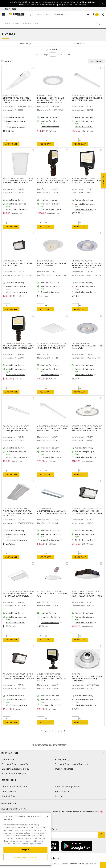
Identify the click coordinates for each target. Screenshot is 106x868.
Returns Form (62, 791)
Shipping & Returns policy (16, 769)
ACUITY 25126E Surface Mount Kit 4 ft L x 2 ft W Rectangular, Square (53, 512)
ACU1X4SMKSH (44, 509)
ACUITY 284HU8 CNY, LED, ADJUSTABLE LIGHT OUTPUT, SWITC (87, 595)
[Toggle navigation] (3, 14)
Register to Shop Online (68, 787)
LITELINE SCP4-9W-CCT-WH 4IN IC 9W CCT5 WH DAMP (52, 264)
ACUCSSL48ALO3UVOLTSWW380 (53, 426)
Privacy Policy (62, 759)
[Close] (47, 817)
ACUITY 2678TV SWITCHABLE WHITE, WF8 (53, 595)
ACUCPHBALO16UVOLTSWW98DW (18, 591)
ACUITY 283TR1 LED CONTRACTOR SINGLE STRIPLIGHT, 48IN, (52, 430)
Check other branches (16, 127)
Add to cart (11, 144)
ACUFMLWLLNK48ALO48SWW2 (17, 426)
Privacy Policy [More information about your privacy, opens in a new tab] (36, 844)
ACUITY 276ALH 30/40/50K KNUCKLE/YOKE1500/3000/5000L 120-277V (52, 679)
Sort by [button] (78, 44)
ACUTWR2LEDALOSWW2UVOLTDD (87, 509)
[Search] (53, 23)
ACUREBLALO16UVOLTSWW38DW (87, 426)
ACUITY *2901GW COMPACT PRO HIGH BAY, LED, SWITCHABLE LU (17, 595)
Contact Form (9, 796)
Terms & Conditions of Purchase (72, 764)
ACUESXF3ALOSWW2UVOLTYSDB (52, 178)
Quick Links (53, 780)
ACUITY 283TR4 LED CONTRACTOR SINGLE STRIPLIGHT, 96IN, (87, 99)
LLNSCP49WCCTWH (46, 261)
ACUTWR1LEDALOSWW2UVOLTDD (18, 674)
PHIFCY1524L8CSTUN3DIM (15, 509)
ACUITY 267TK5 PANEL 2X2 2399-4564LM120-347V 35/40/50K (52, 347)
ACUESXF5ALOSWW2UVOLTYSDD (87, 178)
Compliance (8, 759)
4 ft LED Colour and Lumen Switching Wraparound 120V (16, 430)
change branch (60, 14)
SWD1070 (76, 674)
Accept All (25, 850)
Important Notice (64, 769)
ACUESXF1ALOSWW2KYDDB (49, 674)
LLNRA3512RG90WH (81, 343)
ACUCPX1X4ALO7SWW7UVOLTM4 (18, 178)
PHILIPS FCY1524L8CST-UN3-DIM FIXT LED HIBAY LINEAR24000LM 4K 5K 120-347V (18, 513)
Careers (59, 796)
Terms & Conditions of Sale (16, 764)
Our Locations (9, 791)
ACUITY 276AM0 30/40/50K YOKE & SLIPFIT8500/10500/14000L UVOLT (53, 182)
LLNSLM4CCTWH (45, 96)
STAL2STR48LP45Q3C (13, 96)
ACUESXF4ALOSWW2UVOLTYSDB (18, 343)
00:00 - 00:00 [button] (42, 14)
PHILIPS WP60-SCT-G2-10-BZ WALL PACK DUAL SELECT (18, 264)
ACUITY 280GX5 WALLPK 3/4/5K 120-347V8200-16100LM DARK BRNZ (87, 512)
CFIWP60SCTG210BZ (12, 261)
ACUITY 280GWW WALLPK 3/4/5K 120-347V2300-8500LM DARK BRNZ (18, 677)
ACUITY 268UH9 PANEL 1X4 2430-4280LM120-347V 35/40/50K (17, 182)
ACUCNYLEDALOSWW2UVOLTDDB (87, 591)
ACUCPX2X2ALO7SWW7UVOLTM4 (53, 343)
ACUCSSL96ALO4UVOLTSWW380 (87, 96)
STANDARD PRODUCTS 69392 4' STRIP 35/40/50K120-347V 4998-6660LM (18, 100)
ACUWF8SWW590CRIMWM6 (50, 591)
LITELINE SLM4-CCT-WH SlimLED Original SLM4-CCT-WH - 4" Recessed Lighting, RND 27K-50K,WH (51, 101)
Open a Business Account (15, 787)
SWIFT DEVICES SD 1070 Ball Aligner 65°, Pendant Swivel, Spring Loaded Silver (87, 679)
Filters (26, 44)
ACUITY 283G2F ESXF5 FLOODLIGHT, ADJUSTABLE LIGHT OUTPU (87, 182)
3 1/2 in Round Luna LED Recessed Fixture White (87, 347)
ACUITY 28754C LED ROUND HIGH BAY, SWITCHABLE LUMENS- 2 (86, 430)
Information (53, 753)
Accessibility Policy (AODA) (16, 774)
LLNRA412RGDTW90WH (82, 261)
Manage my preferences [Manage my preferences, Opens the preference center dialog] (25, 857)
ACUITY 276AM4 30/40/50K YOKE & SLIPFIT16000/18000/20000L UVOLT (18, 347)
